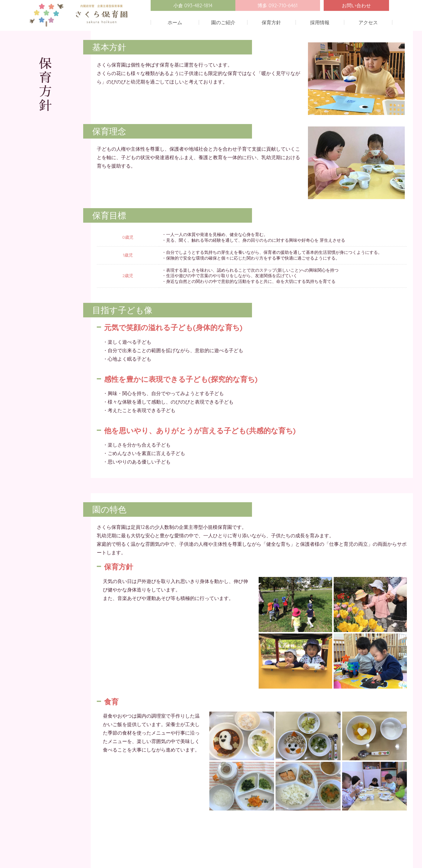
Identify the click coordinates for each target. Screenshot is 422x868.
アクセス (368, 22)
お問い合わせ (356, 5)
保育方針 (271, 22)
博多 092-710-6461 (277, 5)
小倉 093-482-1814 (193, 5)
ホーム (175, 22)
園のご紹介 (223, 22)
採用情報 (320, 22)
